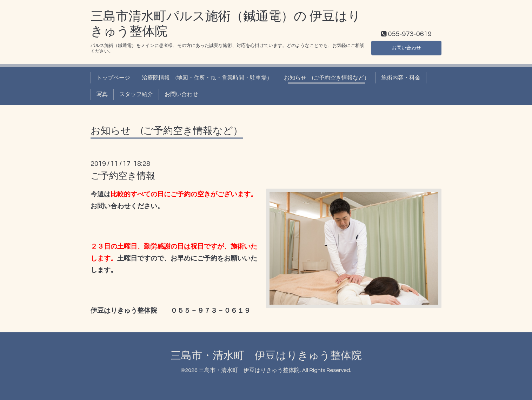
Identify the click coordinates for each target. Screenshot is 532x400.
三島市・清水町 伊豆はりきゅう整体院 (266, 356)
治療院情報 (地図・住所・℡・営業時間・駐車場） (207, 78)
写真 (102, 94)
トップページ (113, 78)
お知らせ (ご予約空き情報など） (327, 78)
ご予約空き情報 (123, 176)
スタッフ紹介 (136, 94)
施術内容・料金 (401, 78)
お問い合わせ (406, 47)
